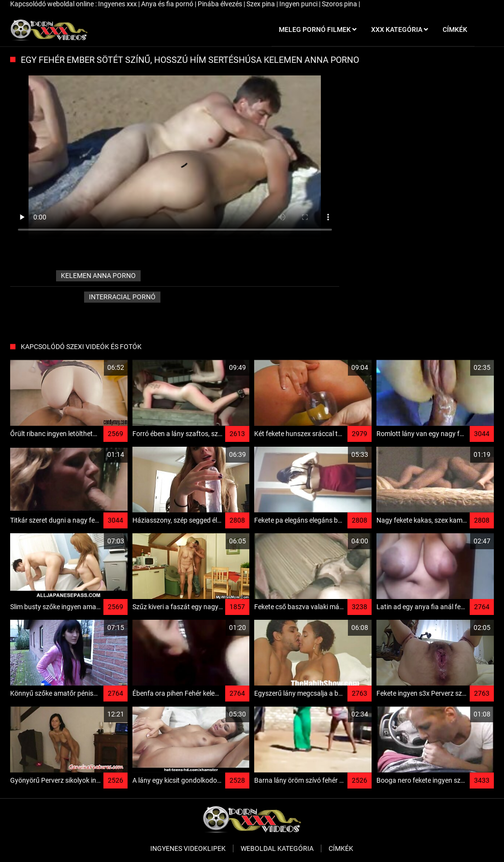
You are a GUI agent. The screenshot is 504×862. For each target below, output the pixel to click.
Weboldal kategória (277, 848)
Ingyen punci (299, 4)
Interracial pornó (122, 297)
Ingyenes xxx (118, 4)
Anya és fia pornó (168, 4)
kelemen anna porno (98, 276)
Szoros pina (340, 4)
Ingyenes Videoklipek (188, 848)
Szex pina (261, 4)
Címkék (341, 848)
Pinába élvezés (221, 4)
